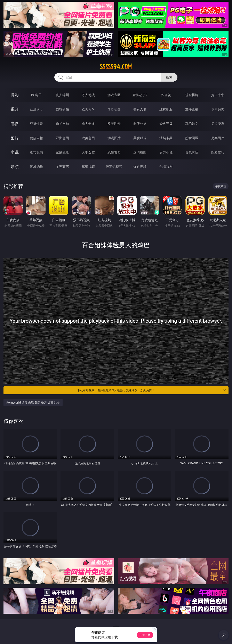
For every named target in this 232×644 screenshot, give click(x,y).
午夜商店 (62, 167)
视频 (15, 109)
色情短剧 (166, 167)
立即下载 (145, 635)
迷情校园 (140, 152)
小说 (15, 152)
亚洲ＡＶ (37, 109)
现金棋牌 (192, 95)
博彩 (15, 95)
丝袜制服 (166, 109)
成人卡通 (88, 124)
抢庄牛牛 (218, 95)
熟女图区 (192, 138)
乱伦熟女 (192, 124)
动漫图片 (114, 138)
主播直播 (192, 109)
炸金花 (166, 95)
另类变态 (218, 124)
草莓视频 (88, 167)
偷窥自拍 (37, 138)
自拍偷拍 (62, 109)
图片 (15, 138)
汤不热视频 (114, 167)
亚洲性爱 (37, 124)
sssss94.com (116, 67)
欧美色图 (88, 138)
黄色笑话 (192, 152)
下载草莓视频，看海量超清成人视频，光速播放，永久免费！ (152, 390)
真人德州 (62, 95)
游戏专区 (114, 95)
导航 (15, 167)
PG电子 (36, 95)
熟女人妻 (140, 109)
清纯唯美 (166, 138)
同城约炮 (37, 167)
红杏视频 (140, 167)
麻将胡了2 (140, 95)
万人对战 (88, 95)
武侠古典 (114, 152)
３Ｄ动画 (114, 109)
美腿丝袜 (140, 138)
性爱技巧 (218, 152)
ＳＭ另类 (218, 109)
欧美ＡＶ (88, 109)
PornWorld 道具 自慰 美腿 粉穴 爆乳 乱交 (33, 402)
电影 (15, 123)
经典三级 (166, 124)
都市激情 (37, 152)
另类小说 (166, 152)
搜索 (169, 77)
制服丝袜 (140, 124)
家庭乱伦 (62, 152)
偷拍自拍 (62, 124)
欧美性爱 (114, 124)
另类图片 (218, 138)
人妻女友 (88, 152)
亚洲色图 (62, 138)
